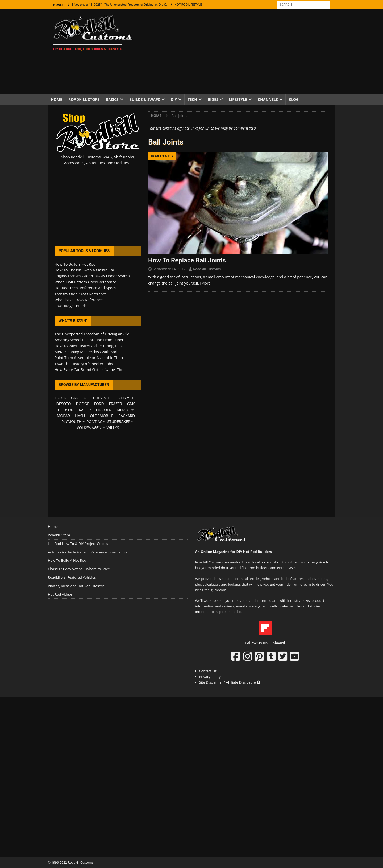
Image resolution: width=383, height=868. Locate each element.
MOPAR (63, 416)
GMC (131, 404)
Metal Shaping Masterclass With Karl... (87, 352)
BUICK (61, 398)
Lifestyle (238, 99)
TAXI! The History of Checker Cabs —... (88, 364)
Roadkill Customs (207, 269)
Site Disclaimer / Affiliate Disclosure (230, 682)
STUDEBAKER (119, 421)
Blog (294, 99)
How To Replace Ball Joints (187, 260)
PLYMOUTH (71, 421)
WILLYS (113, 428)
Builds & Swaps (145, 99)
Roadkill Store (84, 99)
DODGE (83, 404)
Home (57, 99)
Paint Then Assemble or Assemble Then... (90, 358)
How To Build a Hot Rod (75, 264)
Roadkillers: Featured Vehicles (72, 577)
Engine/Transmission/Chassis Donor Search (92, 276)
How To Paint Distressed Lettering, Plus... (90, 346)
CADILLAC (80, 398)
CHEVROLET (103, 398)
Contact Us (208, 671)
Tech (192, 99)
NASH (80, 416)
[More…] (207, 283)
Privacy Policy (210, 677)
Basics (112, 99)
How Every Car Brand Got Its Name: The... (90, 370)
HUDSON (66, 410)
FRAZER (116, 404)
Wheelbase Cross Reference (79, 300)
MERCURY (125, 410)
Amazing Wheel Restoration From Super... (91, 340)
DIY (174, 99)
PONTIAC (94, 421)
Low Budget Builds (70, 306)
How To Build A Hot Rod (67, 560)
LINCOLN (104, 410)
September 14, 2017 (169, 269)
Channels (268, 99)
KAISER (85, 410)
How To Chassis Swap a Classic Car (84, 270)
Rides (213, 99)
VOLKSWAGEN (89, 428)
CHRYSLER (128, 398)
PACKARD (127, 416)
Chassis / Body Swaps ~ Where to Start (79, 569)
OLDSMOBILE (102, 416)
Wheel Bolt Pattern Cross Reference (85, 282)
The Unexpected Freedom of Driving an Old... (93, 334)
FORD (99, 404)
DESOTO (64, 404)
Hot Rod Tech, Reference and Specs (85, 288)
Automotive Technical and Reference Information (87, 552)
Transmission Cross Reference (81, 294)
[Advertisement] (238, 52)
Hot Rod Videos (60, 594)
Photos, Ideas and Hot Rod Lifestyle (76, 586)
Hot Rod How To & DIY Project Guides (78, 544)
